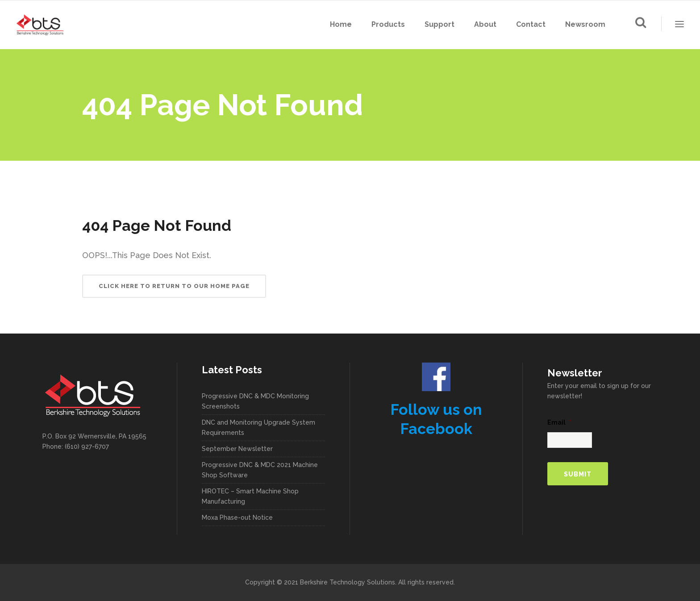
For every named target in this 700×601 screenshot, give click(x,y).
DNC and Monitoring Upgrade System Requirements (258, 428)
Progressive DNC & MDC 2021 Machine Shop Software (260, 470)
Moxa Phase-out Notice (237, 518)
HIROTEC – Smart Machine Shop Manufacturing (250, 496)
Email (559, 422)
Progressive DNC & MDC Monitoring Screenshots (255, 401)
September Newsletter (237, 449)
